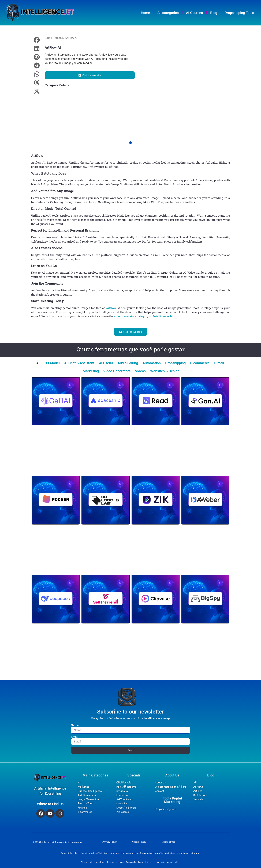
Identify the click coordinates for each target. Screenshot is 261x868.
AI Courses (194, 13)
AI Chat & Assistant (79, 363)
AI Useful (106, 363)
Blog (214, 13)
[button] (37, 40)
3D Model (52, 363)
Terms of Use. (169, 842)
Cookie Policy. (139, 842)
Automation (152, 363)
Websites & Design (165, 371)
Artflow (111, 308)
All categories (168, 13)
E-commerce (200, 363)
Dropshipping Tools (239, 13)
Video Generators (117, 371)
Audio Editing (128, 363)
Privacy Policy (110, 842)
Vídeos (58, 38)
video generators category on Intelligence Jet (144, 316)
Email (75, 737)
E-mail (219, 363)
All (38, 363)
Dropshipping (175, 363)
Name (75, 725)
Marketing (91, 371)
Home (145, 13)
